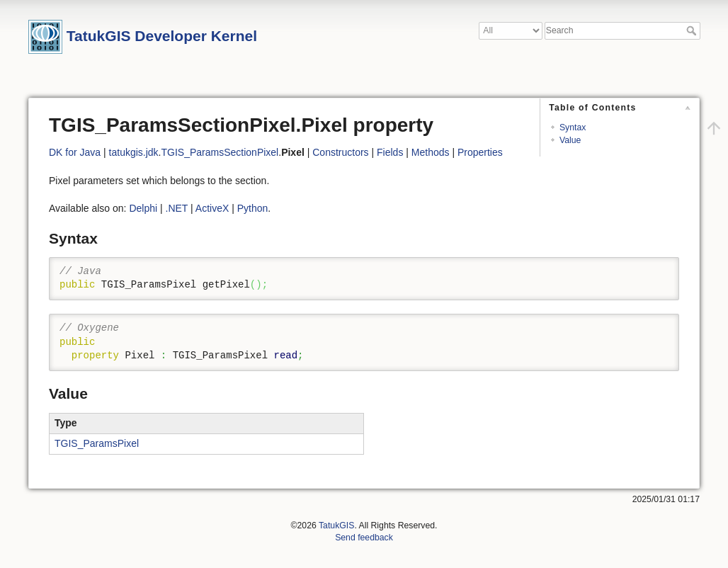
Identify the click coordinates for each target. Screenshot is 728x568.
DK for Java (75, 152)
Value (570, 140)
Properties (480, 152)
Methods (431, 152)
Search (693, 30)
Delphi (143, 208)
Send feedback (364, 538)
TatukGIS (336, 526)
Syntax (573, 127)
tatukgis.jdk (134, 152)
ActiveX (212, 208)
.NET (177, 208)
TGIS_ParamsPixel (97, 443)
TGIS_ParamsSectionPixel (220, 152)
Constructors (340, 152)
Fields (390, 152)
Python (253, 208)
